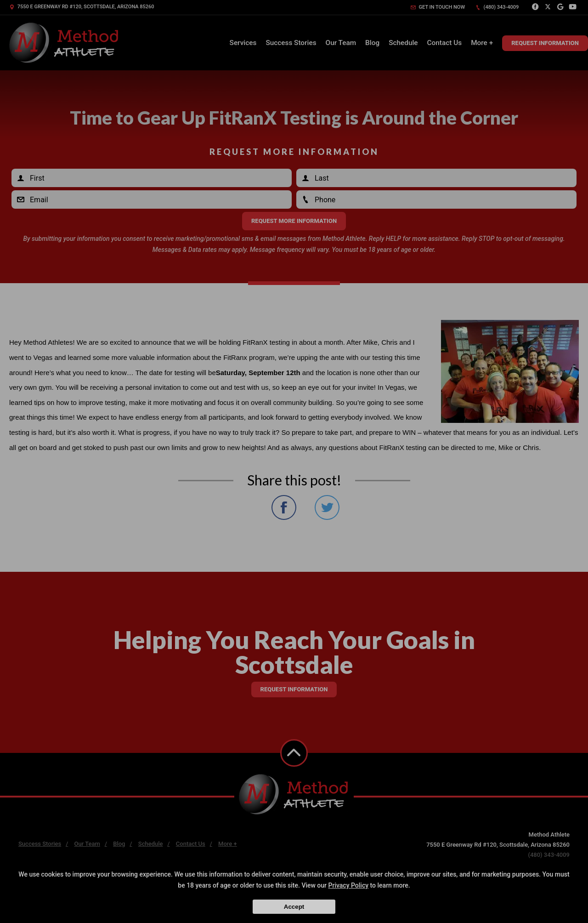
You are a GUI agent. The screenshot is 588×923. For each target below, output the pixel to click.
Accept (294, 907)
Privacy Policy (349, 885)
